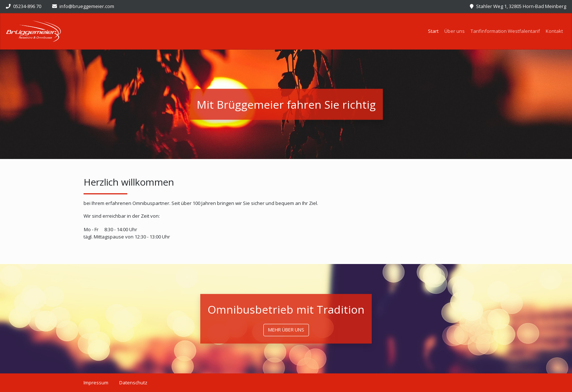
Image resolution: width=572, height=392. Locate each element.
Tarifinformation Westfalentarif (505, 31)
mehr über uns (286, 330)
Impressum (96, 383)
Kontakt (554, 31)
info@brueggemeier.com (83, 6)
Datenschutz (133, 383)
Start (435, 31)
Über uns (455, 31)
